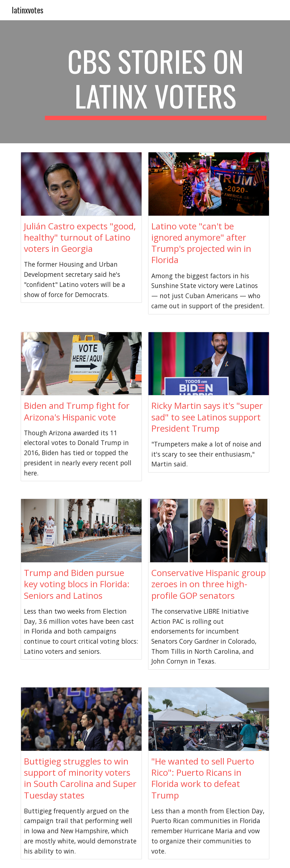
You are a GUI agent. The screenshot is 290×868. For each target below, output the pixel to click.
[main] (156, 82)
